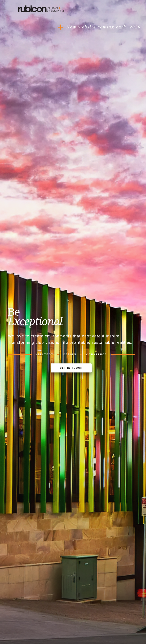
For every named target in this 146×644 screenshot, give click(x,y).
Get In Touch (71, 368)
